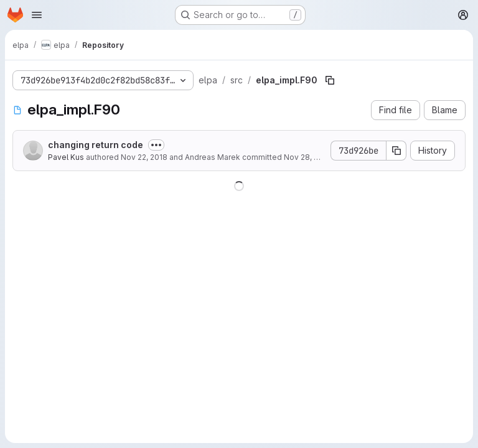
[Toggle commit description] (156, 145)
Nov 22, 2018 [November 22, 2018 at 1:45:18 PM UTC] (144, 157)
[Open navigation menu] (37, 15)
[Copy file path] (330, 80)
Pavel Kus (66, 157)
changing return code (96, 145)
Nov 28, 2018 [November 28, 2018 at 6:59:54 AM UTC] (307, 157)
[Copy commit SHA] (396, 151)
